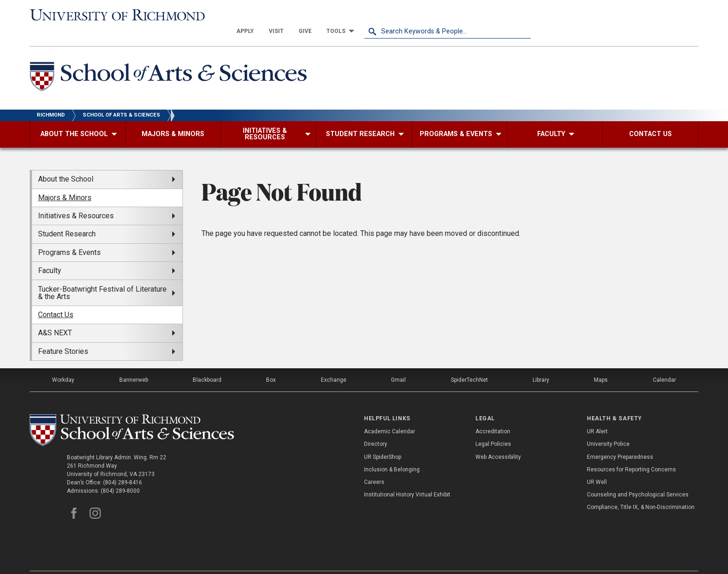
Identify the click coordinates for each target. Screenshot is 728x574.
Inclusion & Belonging (392, 453)
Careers (374, 466)
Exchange (334, 364)
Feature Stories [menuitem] (63, 335)
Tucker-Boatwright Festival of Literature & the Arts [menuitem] (102, 276)
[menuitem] (412, 15)
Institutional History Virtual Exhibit (407, 478)
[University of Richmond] (113, 15)
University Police (608, 428)
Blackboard (207, 364)
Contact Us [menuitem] (56, 298)
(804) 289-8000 (120, 474)
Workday (63, 364)
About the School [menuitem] (66, 163)
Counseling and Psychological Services (638, 478)
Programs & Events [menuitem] (69, 236)
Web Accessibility (498, 440)
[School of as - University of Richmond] (134, 414)
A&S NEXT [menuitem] (55, 316)
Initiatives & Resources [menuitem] (76, 199)
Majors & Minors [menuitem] (65, 181)
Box (271, 364)
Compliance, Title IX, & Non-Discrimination (641, 491)
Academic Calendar (390, 415)
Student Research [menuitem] (67, 218)
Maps (601, 364)
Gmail (398, 364)
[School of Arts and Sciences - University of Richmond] (171, 62)
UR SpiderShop (383, 440)
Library (541, 364)
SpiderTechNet (469, 364)
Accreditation (493, 415)
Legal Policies (493, 428)
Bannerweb (134, 364)
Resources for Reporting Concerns (631, 453)
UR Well (597, 466)
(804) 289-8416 (123, 466)
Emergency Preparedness (620, 440)
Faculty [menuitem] (50, 254)
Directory (376, 428)
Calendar (664, 364)
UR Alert (597, 415)
